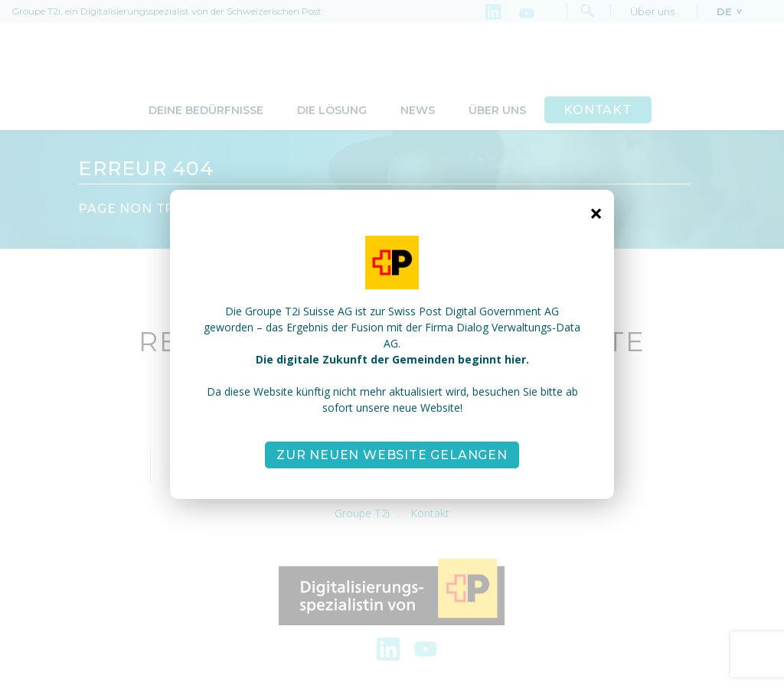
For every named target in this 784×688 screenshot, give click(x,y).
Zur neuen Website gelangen (392, 455)
